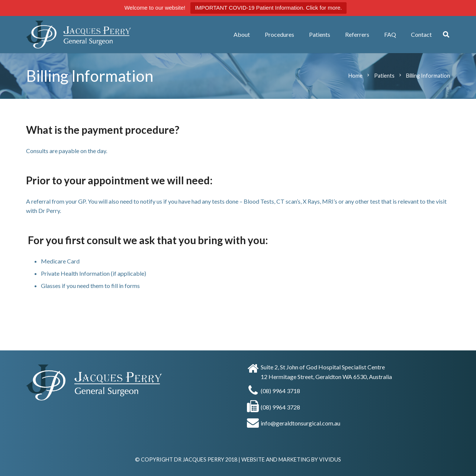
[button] (446, 35)
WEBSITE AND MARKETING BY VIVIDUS (291, 459)
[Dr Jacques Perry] (98, 35)
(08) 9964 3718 (280, 391)
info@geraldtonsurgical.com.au (300, 423)
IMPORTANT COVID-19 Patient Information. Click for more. (268, 8)
